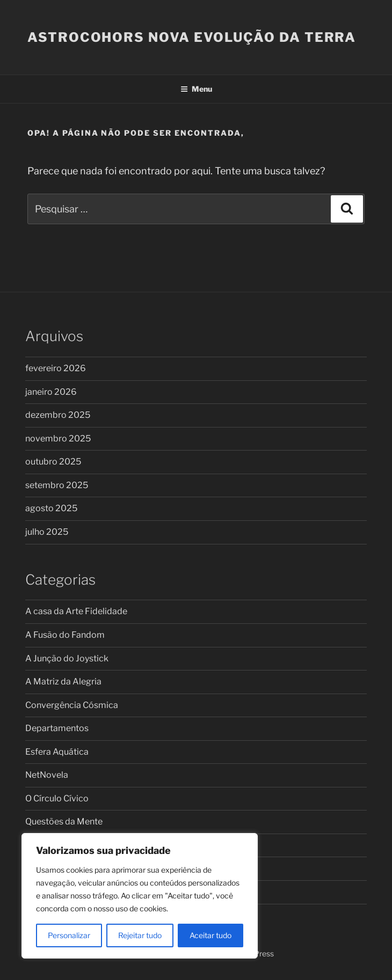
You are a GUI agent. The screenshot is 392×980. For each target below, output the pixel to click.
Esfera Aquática (57, 752)
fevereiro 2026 (56, 368)
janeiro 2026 (51, 392)
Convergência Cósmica (72, 705)
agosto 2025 (51, 508)
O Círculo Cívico (57, 798)
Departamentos (57, 728)
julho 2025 (47, 532)
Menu (196, 89)
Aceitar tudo (210, 935)
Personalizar (69, 935)
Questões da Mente (64, 821)
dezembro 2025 (58, 415)
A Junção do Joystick (67, 658)
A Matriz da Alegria (63, 681)
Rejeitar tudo (140, 935)
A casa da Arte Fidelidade (76, 611)
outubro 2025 (53, 462)
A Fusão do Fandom (65, 635)
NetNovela (47, 775)
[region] (140, 896)
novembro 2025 (58, 439)
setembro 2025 (57, 485)
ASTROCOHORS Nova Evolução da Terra (192, 37)
